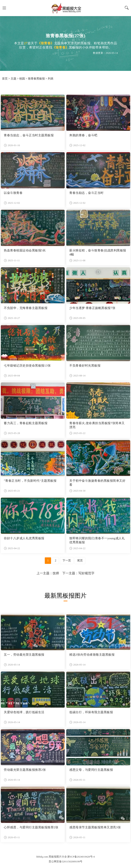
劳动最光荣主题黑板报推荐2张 (25, 770)
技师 (56, 573)
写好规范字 (86, 573)
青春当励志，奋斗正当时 (86, 193)
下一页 (67, 561)
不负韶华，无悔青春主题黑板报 (26, 308)
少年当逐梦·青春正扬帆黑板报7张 (92, 308)
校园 (22, 79)
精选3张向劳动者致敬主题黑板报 (92, 655)
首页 (5, 79)
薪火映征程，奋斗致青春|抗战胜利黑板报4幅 (98, 252)
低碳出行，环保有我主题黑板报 (91, 712)
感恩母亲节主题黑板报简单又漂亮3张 (95, 827)
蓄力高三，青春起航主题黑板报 (26, 423)
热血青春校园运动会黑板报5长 (25, 250)
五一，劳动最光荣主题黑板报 (24, 655)
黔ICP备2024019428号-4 (81, 857)
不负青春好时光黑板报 (85, 366)
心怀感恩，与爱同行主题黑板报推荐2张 (31, 827)
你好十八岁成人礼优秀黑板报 (24, 538)
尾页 (80, 561)
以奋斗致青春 (13, 193)
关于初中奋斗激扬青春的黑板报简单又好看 (97, 483)
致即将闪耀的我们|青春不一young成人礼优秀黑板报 (97, 540)
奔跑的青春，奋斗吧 (83, 135)
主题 (13, 79)
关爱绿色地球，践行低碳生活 (24, 712)
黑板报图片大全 (65, 8)
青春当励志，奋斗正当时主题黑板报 (29, 135)
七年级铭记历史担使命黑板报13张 (27, 366)
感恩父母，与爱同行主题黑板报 (91, 770)
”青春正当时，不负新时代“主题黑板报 (30, 481)
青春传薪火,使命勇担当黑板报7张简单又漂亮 (97, 425)
